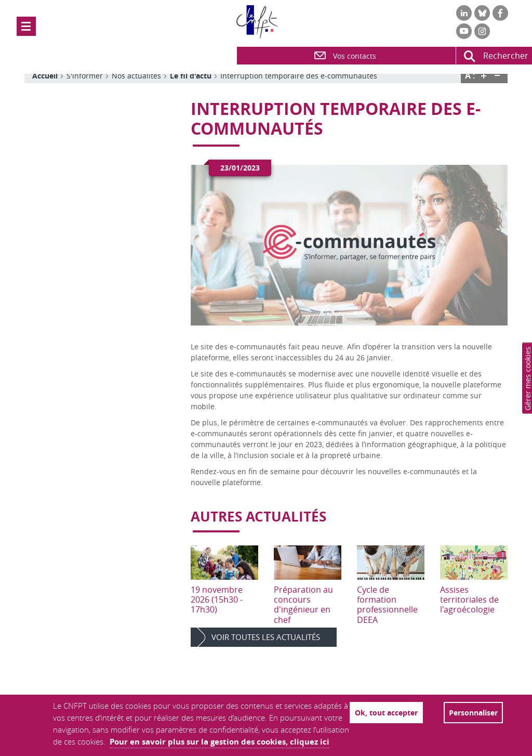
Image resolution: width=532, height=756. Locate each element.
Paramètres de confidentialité (528, 378)
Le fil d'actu (191, 76)
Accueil (45, 76)
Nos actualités (136, 76)
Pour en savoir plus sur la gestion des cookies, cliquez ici (220, 742)
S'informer (85, 76)
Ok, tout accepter (386, 713)
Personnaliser (473, 713)
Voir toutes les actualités (266, 637)
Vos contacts (345, 56)
